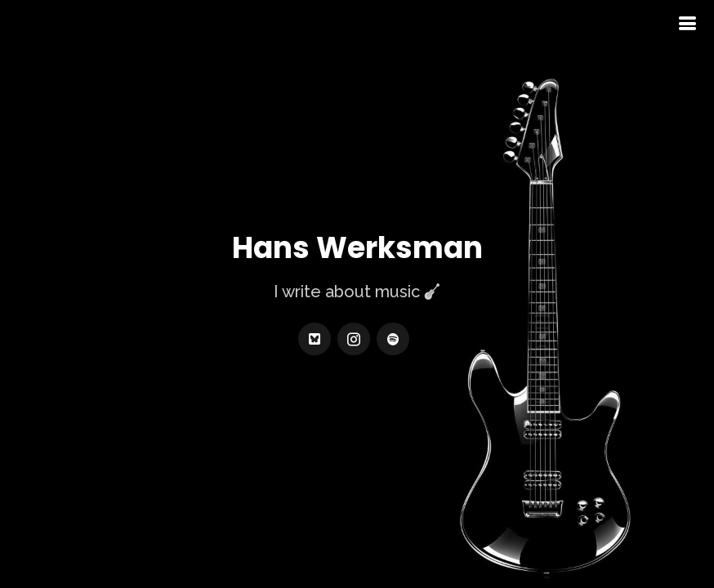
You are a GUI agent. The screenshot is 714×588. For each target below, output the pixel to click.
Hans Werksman (357, 248)
